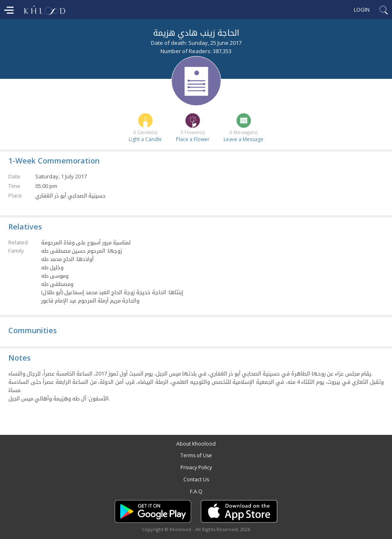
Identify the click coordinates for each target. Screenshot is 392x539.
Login (362, 10)
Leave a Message (243, 139)
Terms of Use (196, 455)
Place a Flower (193, 139)
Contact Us (196, 479)
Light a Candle (145, 139)
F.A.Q (196, 491)
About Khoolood (196, 444)
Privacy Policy (196, 467)
